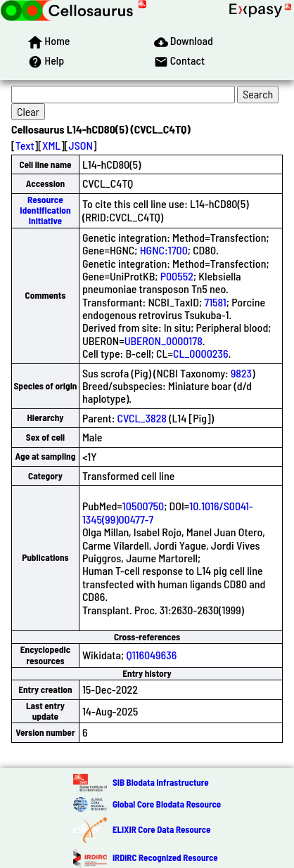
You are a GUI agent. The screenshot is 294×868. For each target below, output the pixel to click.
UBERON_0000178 (164, 341)
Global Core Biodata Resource (167, 804)
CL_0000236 (201, 353)
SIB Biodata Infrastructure (161, 782)
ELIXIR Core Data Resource (161, 829)
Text (25, 145)
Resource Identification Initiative (45, 210)
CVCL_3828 (142, 418)
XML (51, 145)
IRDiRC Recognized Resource (165, 857)
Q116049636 (151, 655)
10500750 (143, 506)
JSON (81, 145)
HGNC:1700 (164, 250)
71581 (215, 302)
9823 (241, 373)
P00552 (177, 276)
